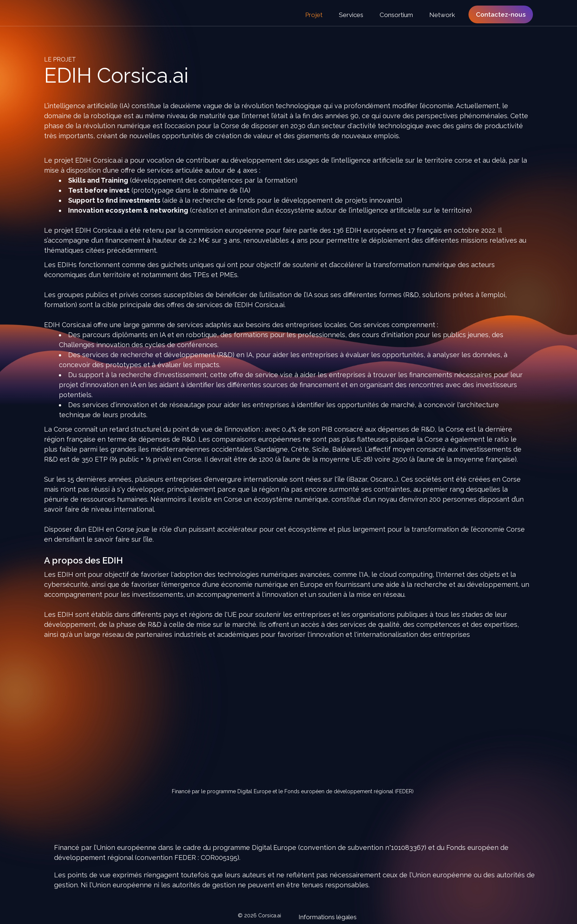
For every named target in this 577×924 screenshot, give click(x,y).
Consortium (397, 15)
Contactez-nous (501, 14)
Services (352, 15)
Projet (315, 15)
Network (442, 15)
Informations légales (323, 916)
